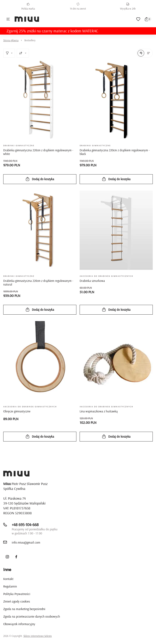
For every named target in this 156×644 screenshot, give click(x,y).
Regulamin (10, 586)
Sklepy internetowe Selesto (38, 636)
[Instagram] (7, 557)
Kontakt (8, 579)
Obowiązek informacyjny (19, 624)
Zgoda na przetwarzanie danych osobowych (32, 616)
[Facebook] (16, 557)
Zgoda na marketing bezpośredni (24, 609)
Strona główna (11, 40)
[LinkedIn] (25, 557)
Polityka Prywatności (17, 594)
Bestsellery (30, 40)
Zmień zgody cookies (17, 601)
